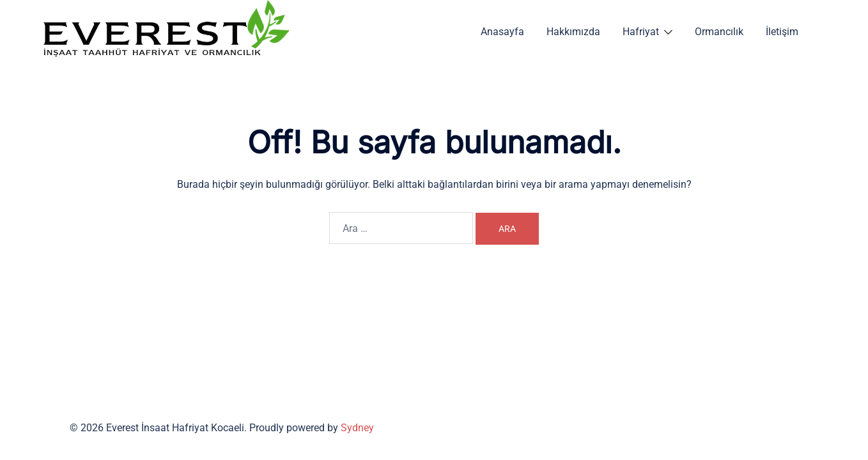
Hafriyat (641, 32)
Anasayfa (502, 32)
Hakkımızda (573, 32)
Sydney (357, 428)
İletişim (782, 32)
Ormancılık (719, 32)
